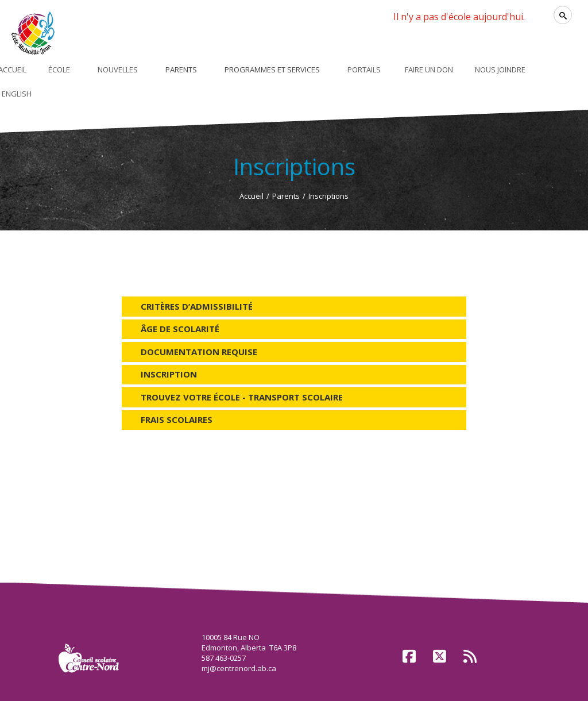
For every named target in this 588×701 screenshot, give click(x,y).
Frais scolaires (177, 419)
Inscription (169, 374)
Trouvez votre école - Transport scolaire (242, 397)
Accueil (252, 196)
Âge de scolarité (180, 329)
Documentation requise (199, 352)
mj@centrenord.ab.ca (239, 668)
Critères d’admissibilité (197, 306)
